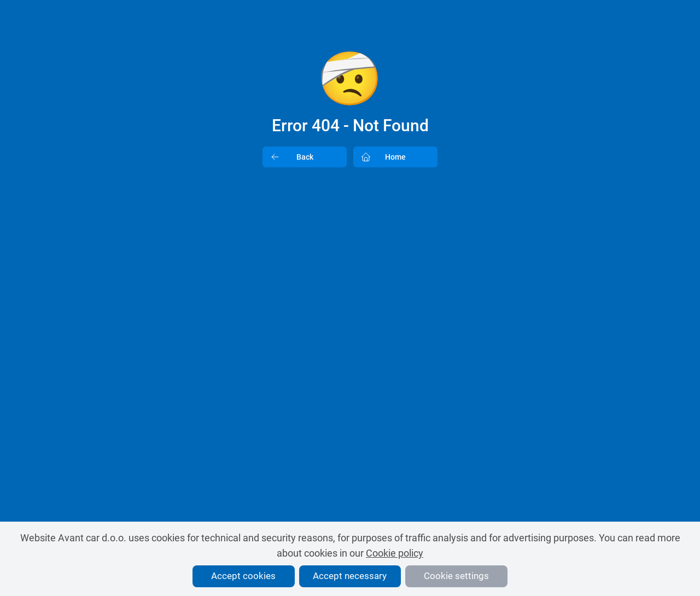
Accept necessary (350, 576)
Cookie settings (456, 576)
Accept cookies (243, 576)
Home (380, 157)
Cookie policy (395, 553)
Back (288, 157)
